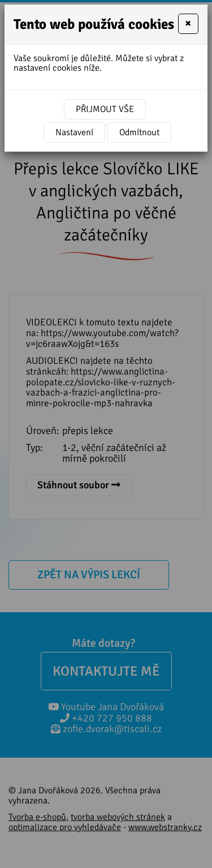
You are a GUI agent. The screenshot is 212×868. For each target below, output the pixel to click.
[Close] (188, 24)
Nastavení (74, 132)
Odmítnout (139, 132)
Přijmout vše (105, 109)
